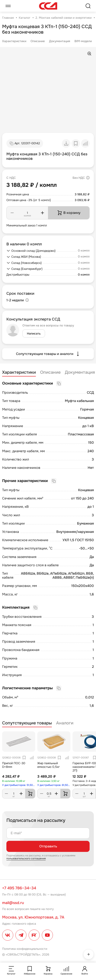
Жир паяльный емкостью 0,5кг (49, 765)
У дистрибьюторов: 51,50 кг (19, 785)
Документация (60, 41)
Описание (38, 41)
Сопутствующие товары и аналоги (48, 354)
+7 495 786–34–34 (19, 888)
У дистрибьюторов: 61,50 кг (54, 785)
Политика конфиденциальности (25, 949)
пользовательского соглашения (26, 858)
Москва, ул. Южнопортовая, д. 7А (33, 917)
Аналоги (65, 723)
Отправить (48, 846)
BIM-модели (83, 41)
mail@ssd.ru (13, 903)
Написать (34, 333)
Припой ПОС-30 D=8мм (14, 765)
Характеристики (14, 41)
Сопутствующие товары (27, 723)
